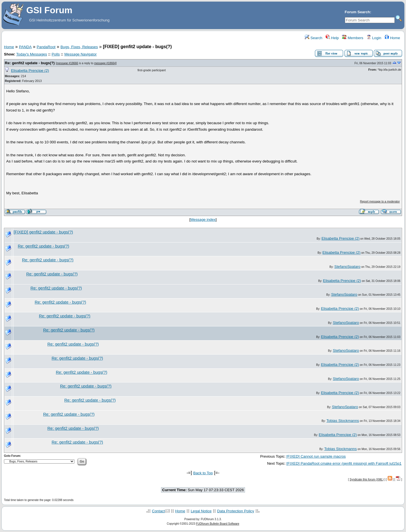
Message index (203, 220)
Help (332, 38)
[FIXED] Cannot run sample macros (316, 456)
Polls (56, 54)
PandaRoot (46, 47)
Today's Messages (31, 54)
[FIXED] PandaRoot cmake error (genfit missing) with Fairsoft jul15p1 (344, 463)
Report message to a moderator (380, 202)
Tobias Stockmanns (343, 421)
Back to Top (203, 473)
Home (392, 38)
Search (314, 38)
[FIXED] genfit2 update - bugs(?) (43, 232)
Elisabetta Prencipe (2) (30, 71)
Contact (158, 511)
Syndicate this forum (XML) (367, 479)
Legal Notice (201, 511)
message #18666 (67, 63)
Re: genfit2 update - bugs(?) (30, 63)
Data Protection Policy (236, 511)
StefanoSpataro (347, 267)
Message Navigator (80, 54)
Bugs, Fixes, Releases (79, 47)
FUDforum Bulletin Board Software (218, 524)
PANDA (25, 47)
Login (374, 38)
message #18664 (105, 63)
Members (353, 38)
